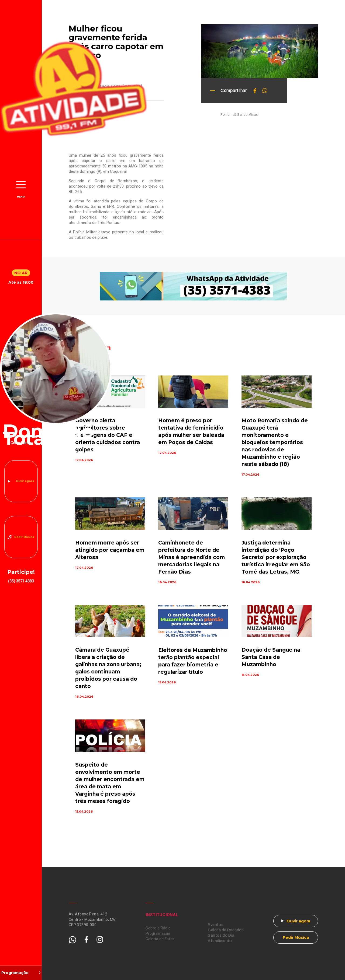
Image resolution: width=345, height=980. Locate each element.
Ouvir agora (25, 481)
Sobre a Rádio (158, 928)
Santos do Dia (221, 935)
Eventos (216, 925)
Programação (158, 933)
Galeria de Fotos (160, 939)
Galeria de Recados (226, 930)
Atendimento (220, 941)
